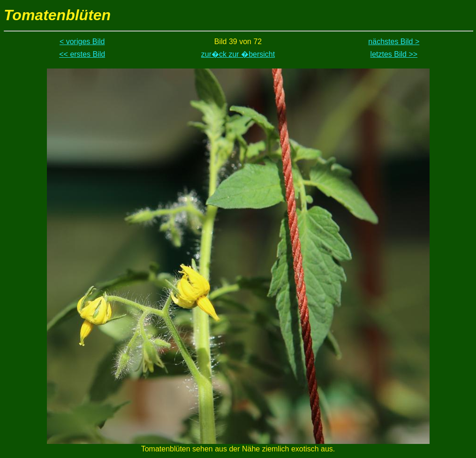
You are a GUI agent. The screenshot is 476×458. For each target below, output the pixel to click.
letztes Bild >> (394, 54)
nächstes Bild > (394, 42)
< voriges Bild (82, 42)
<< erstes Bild (82, 54)
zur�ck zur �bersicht (238, 54)
